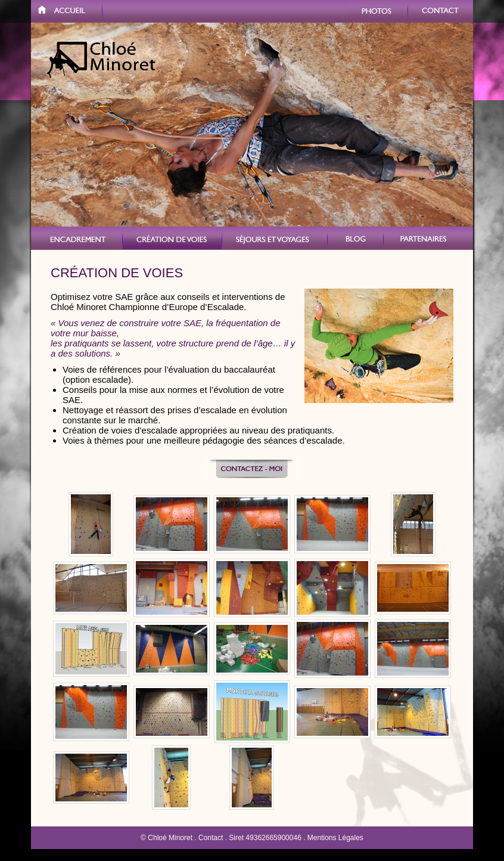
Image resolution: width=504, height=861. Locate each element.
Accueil (67, 11)
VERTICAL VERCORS (77, 238)
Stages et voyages (275, 238)
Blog (356, 238)
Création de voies (172, 238)
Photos (378, 11)
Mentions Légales (335, 838)
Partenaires (428, 238)
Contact (440, 11)
